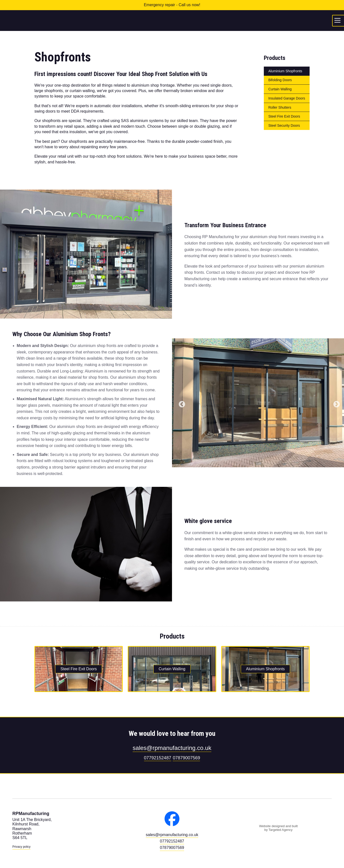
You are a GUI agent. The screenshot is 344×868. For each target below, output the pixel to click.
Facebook (172, 819)
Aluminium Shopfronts (285, 71)
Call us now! (189, 5)
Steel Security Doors (284, 125)
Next (335, 403)
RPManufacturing (172, 21)
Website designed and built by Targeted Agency (278, 828)
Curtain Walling (280, 89)
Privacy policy (21, 847)
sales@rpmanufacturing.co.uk (172, 748)
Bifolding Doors (280, 80)
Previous (181, 403)
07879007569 (186, 758)
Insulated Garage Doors (287, 98)
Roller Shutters (280, 107)
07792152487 (158, 758)
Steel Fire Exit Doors (284, 116)
